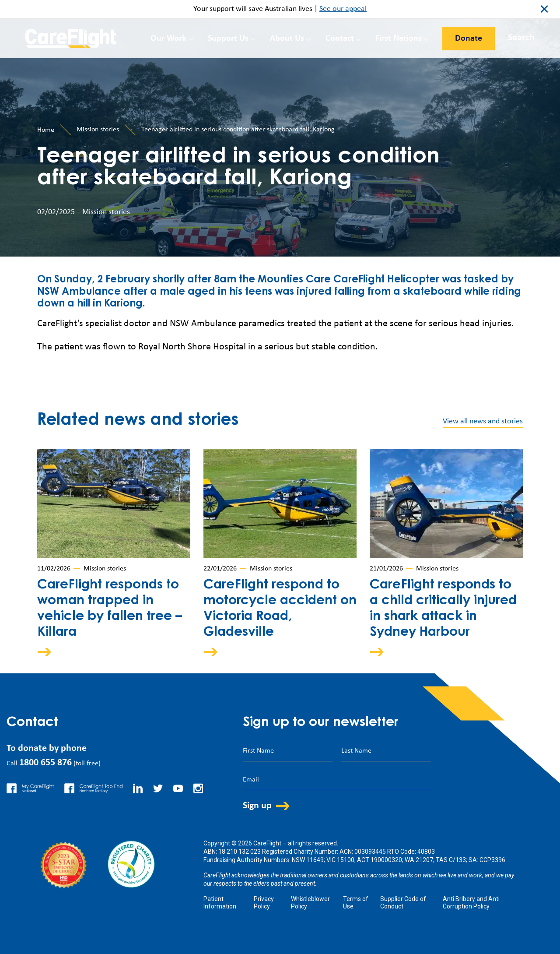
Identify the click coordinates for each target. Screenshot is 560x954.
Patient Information (220, 903)
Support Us (228, 39)
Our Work (168, 39)
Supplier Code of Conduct (403, 903)
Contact (340, 39)
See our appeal (343, 9)
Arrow (50, 652)
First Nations (399, 39)
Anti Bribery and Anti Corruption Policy (471, 903)
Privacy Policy (264, 903)
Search (521, 38)
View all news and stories (483, 421)
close (544, 9)
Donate (469, 39)
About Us (287, 39)
